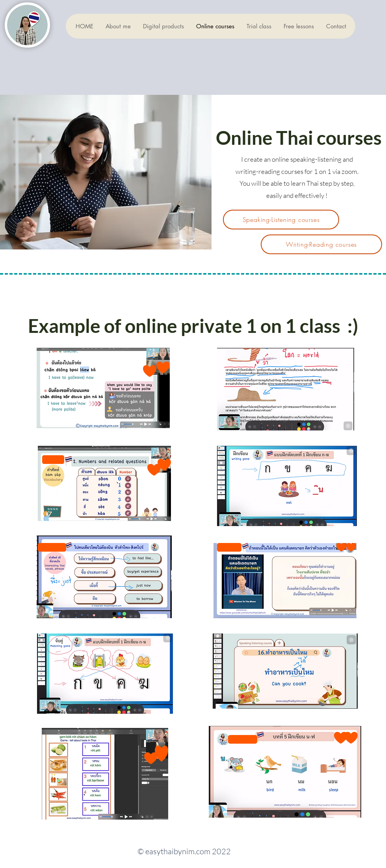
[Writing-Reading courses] (321, 244)
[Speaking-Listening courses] (281, 220)
